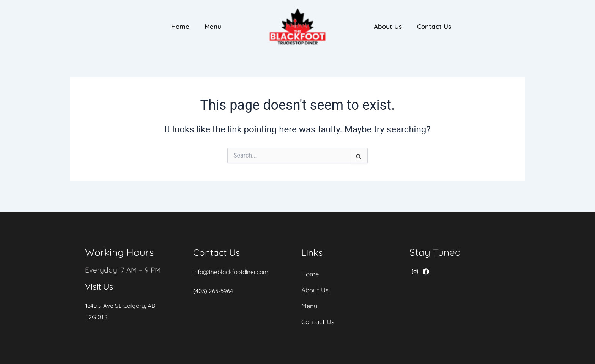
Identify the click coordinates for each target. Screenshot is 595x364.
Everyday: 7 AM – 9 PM (124, 264)
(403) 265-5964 (214, 285)
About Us (388, 26)
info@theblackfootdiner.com (233, 266)
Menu (213, 26)
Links (313, 246)
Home (180, 26)
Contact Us (434, 26)
